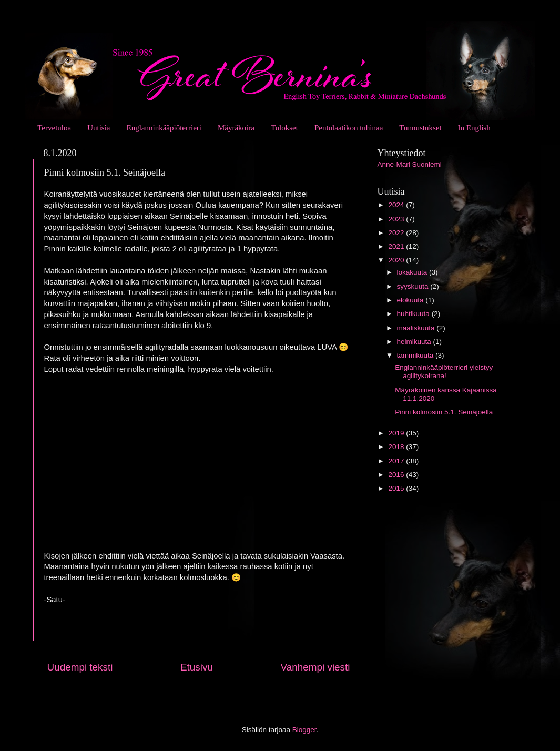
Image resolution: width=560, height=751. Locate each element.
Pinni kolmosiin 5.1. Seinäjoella (444, 412)
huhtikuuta (414, 314)
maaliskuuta (417, 328)
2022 (397, 233)
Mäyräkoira (236, 128)
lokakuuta (413, 272)
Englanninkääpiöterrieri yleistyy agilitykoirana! (444, 372)
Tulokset (284, 128)
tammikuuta (416, 355)
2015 (397, 488)
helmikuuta (415, 342)
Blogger (304, 730)
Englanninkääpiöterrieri (164, 128)
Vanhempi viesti (315, 667)
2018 (397, 447)
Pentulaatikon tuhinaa (349, 128)
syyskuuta (414, 286)
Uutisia (99, 128)
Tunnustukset (420, 128)
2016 (397, 475)
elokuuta (411, 300)
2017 (397, 461)
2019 (397, 433)
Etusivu (197, 667)
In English (474, 128)
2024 (397, 205)
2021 (397, 246)
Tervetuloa (54, 128)
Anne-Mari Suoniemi (410, 164)
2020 (397, 260)
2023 (397, 219)
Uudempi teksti (80, 667)
